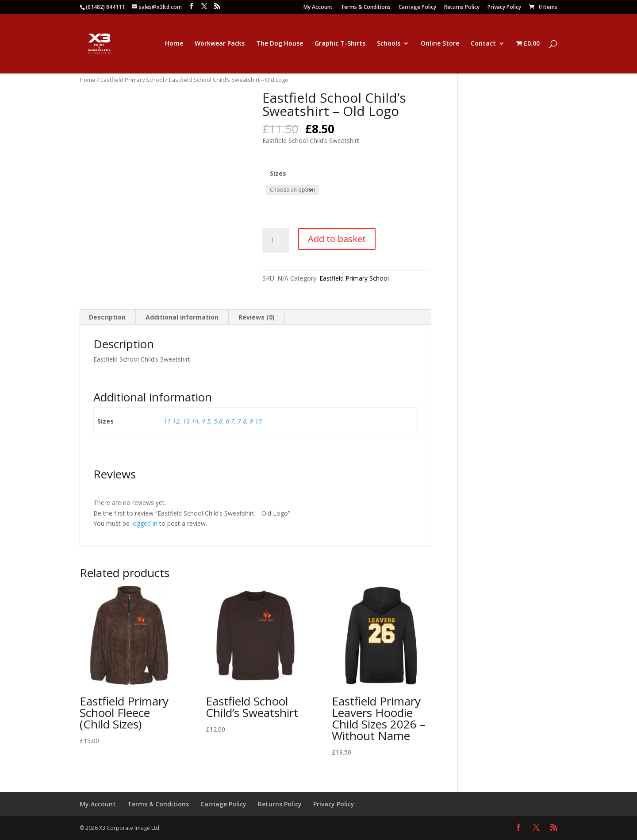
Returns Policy (462, 8)
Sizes (278, 173)
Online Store (440, 44)
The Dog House (280, 44)
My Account (318, 8)
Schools (389, 44)
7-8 (242, 421)
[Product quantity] (276, 240)
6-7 (230, 421)
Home (174, 44)
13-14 (191, 421)
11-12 (172, 421)
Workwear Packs (220, 44)
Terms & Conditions (366, 8)
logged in (144, 523)
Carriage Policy (417, 8)
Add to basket (337, 239)
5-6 (218, 421)
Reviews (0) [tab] (257, 317)
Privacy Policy (504, 8)
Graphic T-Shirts (340, 44)
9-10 (256, 421)
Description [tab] (107, 317)
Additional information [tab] (182, 317)
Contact (483, 44)
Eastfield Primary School (132, 80)
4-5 (206, 421)
